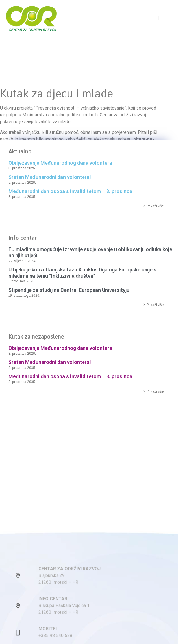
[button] (159, 18)
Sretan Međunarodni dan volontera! (50, 177)
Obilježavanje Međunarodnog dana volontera (60, 163)
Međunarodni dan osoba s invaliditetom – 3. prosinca (70, 191)
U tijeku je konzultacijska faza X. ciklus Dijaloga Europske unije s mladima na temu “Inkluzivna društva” (83, 273)
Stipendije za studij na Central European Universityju (69, 290)
